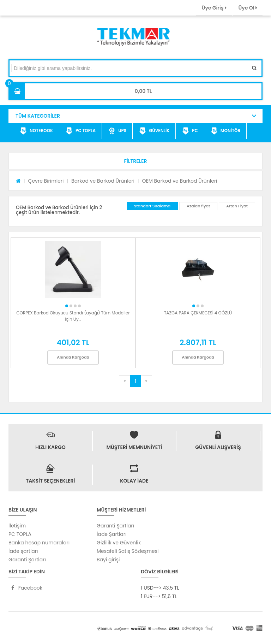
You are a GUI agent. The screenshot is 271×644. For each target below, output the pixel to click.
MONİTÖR (225, 131)
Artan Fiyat (237, 206)
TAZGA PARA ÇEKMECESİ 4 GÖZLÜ (198, 313)
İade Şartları (112, 534)
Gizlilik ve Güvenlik (119, 543)
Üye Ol (248, 8)
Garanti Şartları (27, 560)
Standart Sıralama (152, 206)
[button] (135, 161)
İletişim (17, 526)
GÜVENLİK (154, 131)
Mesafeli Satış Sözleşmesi (128, 551)
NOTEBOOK (36, 131)
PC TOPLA (81, 131)
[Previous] (125, 381)
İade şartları (23, 551)
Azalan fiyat (198, 206)
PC (190, 131)
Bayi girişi (108, 560)
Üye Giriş (214, 8)
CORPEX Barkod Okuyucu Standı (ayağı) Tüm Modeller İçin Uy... (73, 316)
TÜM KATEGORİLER (38, 116)
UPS (117, 131)
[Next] (146, 381)
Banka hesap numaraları (39, 543)
